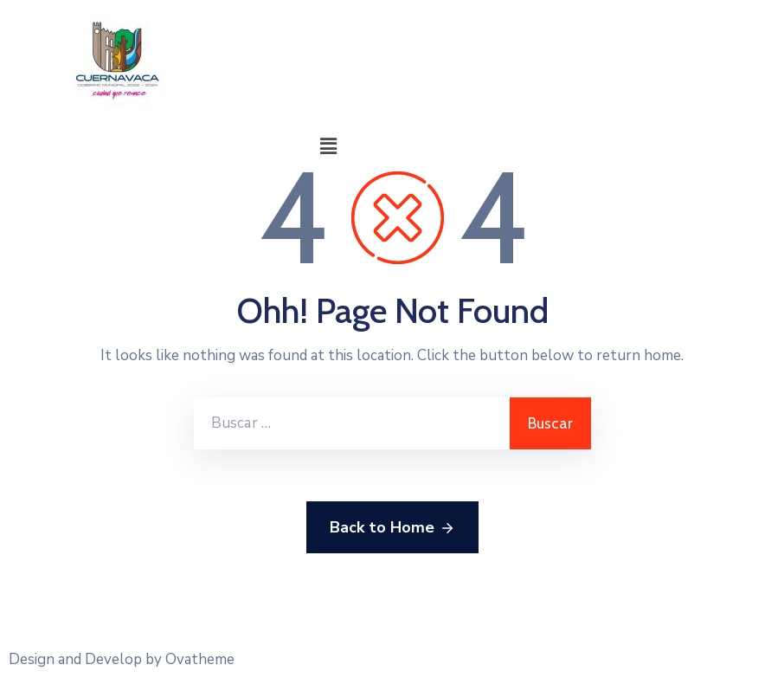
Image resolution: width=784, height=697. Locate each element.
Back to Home (392, 528)
